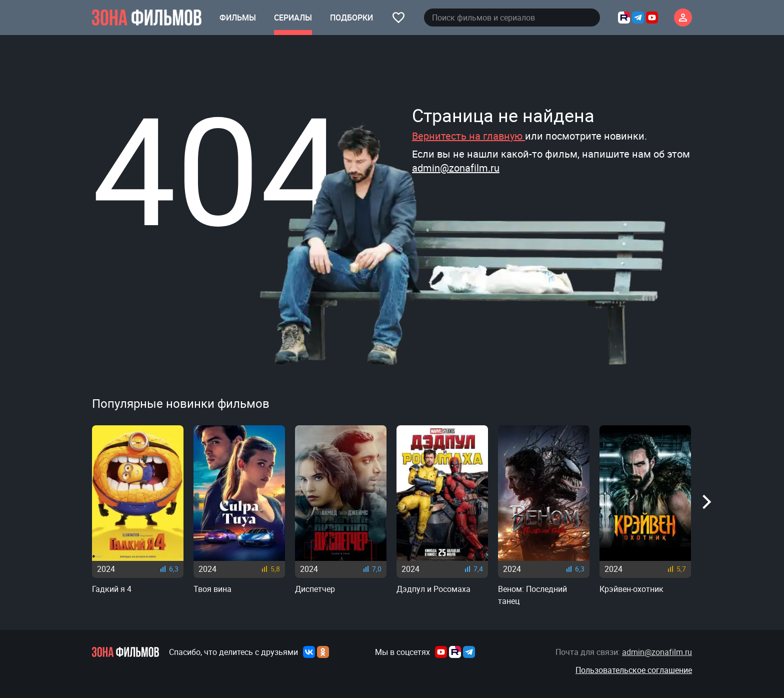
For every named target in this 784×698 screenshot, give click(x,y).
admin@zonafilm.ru (456, 168)
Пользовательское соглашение (634, 670)
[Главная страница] (147, 18)
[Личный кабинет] (683, 18)
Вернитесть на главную (468, 136)
